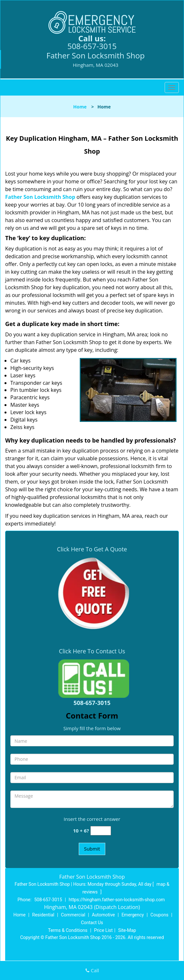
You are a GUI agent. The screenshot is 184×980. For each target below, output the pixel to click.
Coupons (159, 915)
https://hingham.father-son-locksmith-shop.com (117, 900)
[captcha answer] (101, 831)
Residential (43, 915)
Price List (103, 930)
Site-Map (127, 930)
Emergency (133, 915)
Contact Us (92, 923)
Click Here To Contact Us (92, 651)
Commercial (73, 915)
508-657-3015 (92, 46)
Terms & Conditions (68, 930)
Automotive (103, 915)
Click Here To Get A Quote (92, 549)
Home (80, 107)
